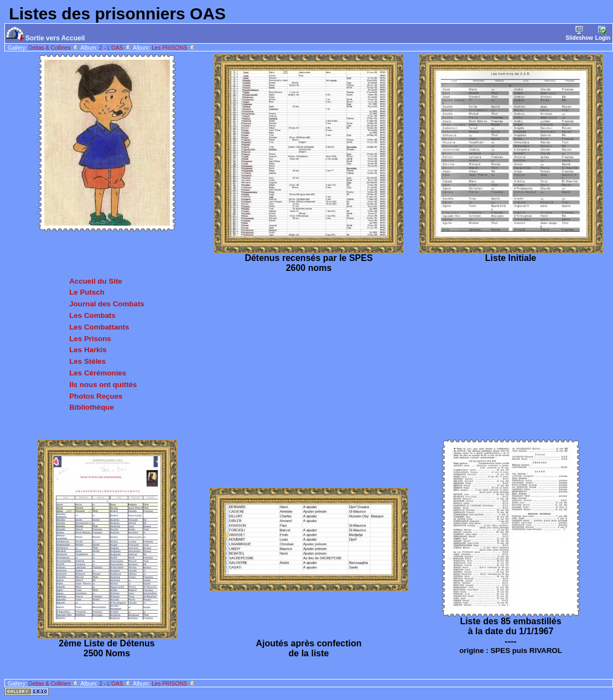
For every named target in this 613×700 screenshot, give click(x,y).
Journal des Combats (107, 304)
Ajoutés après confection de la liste (308, 648)
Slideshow (579, 33)
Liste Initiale (511, 258)
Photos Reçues (96, 396)
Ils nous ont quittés (103, 385)
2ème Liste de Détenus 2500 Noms (107, 648)
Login (603, 33)
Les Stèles (87, 361)
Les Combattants (99, 327)
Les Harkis (88, 350)
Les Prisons (90, 339)
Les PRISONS (174, 48)
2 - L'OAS (115, 48)
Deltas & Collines (54, 48)
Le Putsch (87, 292)
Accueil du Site (96, 281)
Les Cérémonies (98, 373)
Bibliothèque (92, 407)
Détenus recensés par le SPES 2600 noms (308, 263)
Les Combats (92, 315)
